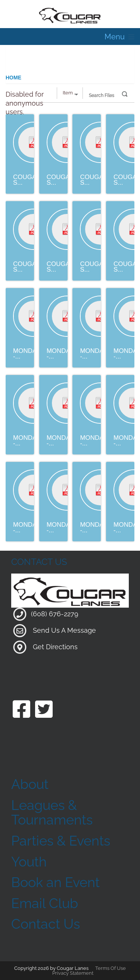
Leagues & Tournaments (52, 813)
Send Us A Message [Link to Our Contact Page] (64, 630)
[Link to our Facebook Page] (21, 710)
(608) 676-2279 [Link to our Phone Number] (55, 614)
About (30, 784)
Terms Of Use (111, 968)
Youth (29, 862)
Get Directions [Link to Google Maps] (55, 647)
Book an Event (55, 882)
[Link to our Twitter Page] (44, 710)
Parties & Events (61, 841)
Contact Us (46, 924)
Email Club (45, 903)
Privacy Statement (73, 973)
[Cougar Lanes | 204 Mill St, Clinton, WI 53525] (70, 15)
